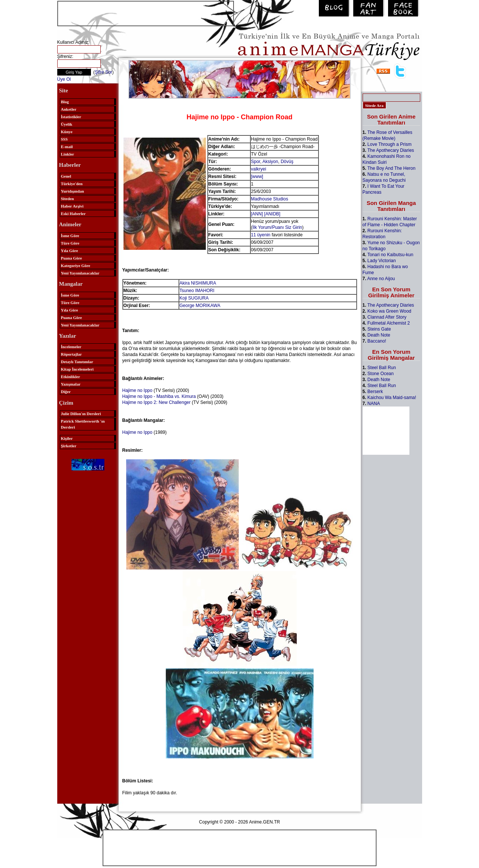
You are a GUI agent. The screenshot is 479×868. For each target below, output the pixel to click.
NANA (374, 404)
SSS (64, 139)
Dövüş (287, 162)
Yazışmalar (71, 384)
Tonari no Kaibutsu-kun (390, 255)
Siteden (68, 199)
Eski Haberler (73, 214)
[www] (257, 177)
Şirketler (69, 446)
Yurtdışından (73, 191)
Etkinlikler (71, 377)
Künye (67, 132)
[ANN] (257, 214)
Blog (65, 102)
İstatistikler (71, 117)
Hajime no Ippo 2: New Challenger (157, 402)
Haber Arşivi (72, 206)
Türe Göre (70, 243)
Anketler (69, 109)
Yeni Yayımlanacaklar (80, 273)
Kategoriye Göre (76, 266)
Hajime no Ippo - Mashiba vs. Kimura (159, 396)
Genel (66, 176)
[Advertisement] (146, 13)
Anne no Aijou (381, 279)
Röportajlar (71, 354)
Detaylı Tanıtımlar (77, 362)
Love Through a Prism (390, 144)
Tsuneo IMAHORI (197, 291)
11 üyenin (261, 235)
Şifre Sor (103, 72)
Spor (256, 162)
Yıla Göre (70, 251)
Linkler (68, 154)
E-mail (67, 147)
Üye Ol (64, 79)
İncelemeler (71, 347)
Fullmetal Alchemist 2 (389, 323)
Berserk (375, 392)
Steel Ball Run (382, 368)
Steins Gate (379, 329)
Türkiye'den (72, 184)
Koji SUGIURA (194, 298)
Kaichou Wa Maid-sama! (392, 398)
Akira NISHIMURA (198, 283)
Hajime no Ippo (138, 390)
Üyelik (67, 124)
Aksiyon (270, 162)
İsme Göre (70, 236)
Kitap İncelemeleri (77, 369)
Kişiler (67, 438)
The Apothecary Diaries (391, 150)
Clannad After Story (387, 317)
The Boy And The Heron (392, 168)
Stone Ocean (381, 374)
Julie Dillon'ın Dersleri (81, 414)
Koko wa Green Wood (389, 311)
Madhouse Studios (270, 199)
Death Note (379, 335)
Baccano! (377, 341)
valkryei (259, 169)
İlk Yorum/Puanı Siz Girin (277, 227)
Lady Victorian (382, 261)
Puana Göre (71, 258)
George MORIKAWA (200, 306)
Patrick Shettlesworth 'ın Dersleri (83, 424)
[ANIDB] (272, 214)
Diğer (66, 392)
